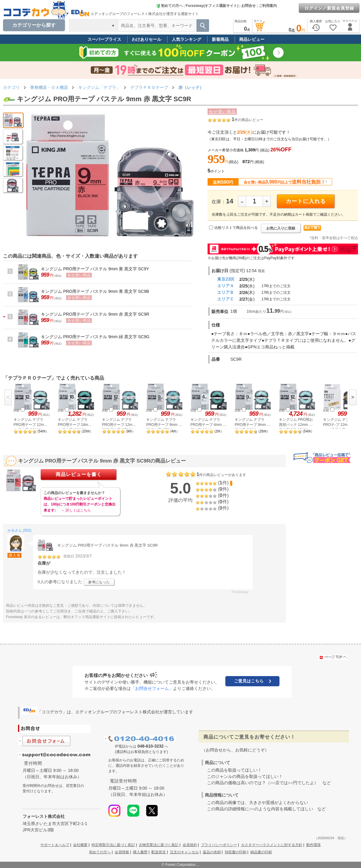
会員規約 (190, 845)
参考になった (99, 582)
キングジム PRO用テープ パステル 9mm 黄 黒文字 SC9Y (95, 269)
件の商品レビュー (247, 120)
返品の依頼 (212, 852)
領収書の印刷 (236, 852)
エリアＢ (226, 292)
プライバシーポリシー (219, 845)
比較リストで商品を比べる (236, 228)
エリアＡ (226, 286)
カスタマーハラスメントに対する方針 (272, 845)
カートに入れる (306, 201)
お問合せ (248, 6)
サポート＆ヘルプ (55, 845)
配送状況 (159, 852)
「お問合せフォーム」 (152, 688)
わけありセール (147, 39)
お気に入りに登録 (281, 228)
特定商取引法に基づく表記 (113, 845)
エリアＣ (226, 299)
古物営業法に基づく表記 (159, 845)
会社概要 (80, 845)
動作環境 (313, 845)
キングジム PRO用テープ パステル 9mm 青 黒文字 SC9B (95, 291)
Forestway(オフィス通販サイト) (212, 6)
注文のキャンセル (184, 852)
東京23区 (226, 279)
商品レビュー (252, 39)
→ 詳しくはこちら (76, 510)
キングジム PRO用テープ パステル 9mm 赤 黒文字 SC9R (95, 314)
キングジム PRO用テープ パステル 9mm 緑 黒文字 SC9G (95, 337)
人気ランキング (187, 39)
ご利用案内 (268, 6)
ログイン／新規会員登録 (329, 8)
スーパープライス (104, 39)
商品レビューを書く (79, 474)
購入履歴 (140, 852)
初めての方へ (169, 6)
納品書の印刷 (261, 852)
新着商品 (220, 39)
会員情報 (122, 852)
